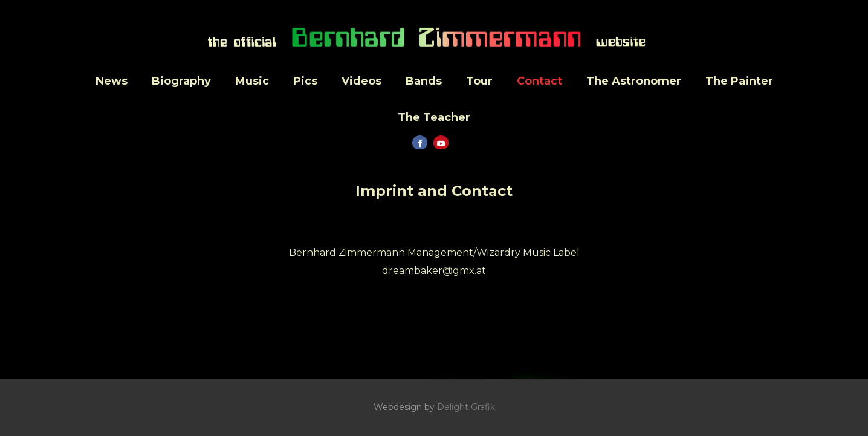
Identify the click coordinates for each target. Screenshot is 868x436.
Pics (305, 81)
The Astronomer (634, 81)
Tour (479, 81)
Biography (181, 81)
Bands (424, 81)
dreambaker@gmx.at (434, 271)
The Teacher (434, 117)
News (112, 81)
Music (252, 81)
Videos (361, 81)
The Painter (739, 81)
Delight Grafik (466, 407)
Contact (539, 81)
